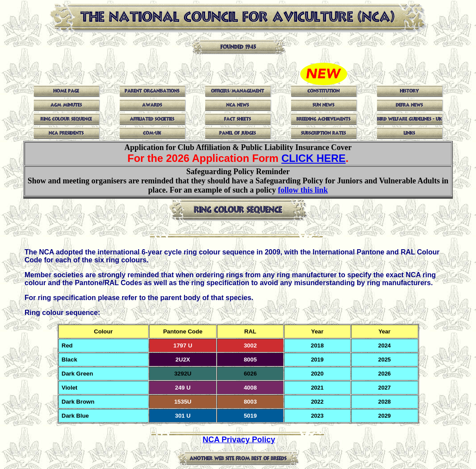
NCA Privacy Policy (239, 440)
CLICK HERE (314, 158)
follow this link (303, 190)
